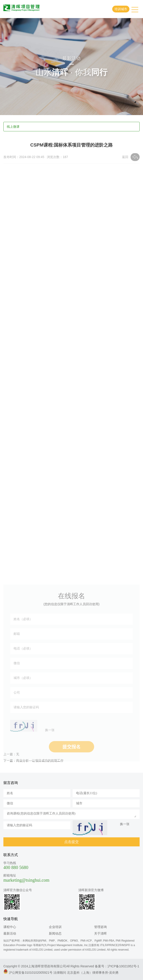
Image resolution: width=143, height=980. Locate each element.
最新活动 (10, 933)
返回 (125, 158)
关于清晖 (100, 933)
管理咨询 (100, 927)
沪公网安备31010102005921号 (31, 973)
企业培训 (55, 927)
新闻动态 (55, 933)
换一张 (50, 748)
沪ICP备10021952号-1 (123, 966)
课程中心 (10, 927)
